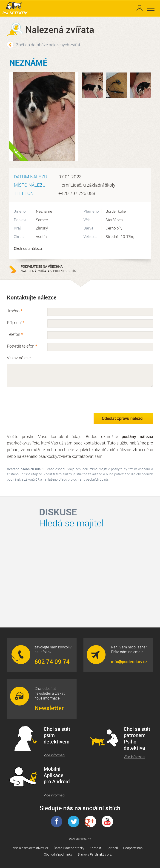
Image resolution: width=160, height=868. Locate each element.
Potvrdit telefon (22, 346)
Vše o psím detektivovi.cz (31, 848)
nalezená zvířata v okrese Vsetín (49, 269)
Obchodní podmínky (58, 854)
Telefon (15, 334)
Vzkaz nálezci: (20, 358)
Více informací (54, 755)
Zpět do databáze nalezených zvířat (48, 45)
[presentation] (42, 400)
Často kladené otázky (69, 848)
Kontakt (95, 848)
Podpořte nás (133, 848)
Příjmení (16, 322)
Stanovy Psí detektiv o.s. (95, 854)
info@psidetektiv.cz (129, 662)
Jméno (15, 311)
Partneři (112, 848)
